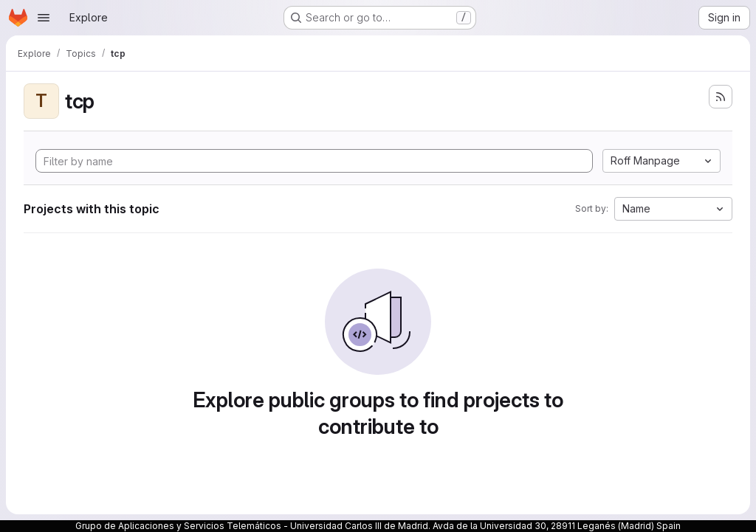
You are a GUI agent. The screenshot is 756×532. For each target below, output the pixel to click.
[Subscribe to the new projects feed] (721, 97)
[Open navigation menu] (44, 18)
